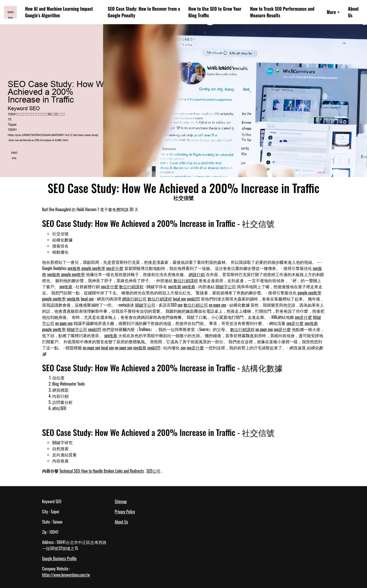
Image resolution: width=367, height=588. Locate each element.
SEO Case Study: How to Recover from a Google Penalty (144, 12)
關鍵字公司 (226, 286)
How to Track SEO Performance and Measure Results (282, 12)
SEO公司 (154, 471)
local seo (87, 299)
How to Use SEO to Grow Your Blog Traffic (215, 12)
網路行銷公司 (134, 299)
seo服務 (74, 268)
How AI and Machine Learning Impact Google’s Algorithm (59, 12)
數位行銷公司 (196, 305)
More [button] (331, 12)
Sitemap (121, 501)
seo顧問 (193, 299)
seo (180, 305)
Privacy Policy (125, 512)
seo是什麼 (115, 268)
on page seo (217, 305)
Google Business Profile (59, 558)
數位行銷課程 (186, 280)
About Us (353, 12)
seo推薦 (66, 286)
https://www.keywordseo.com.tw (66, 575)
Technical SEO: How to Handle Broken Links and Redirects (102, 471)
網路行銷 (197, 274)
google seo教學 (93, 268)
